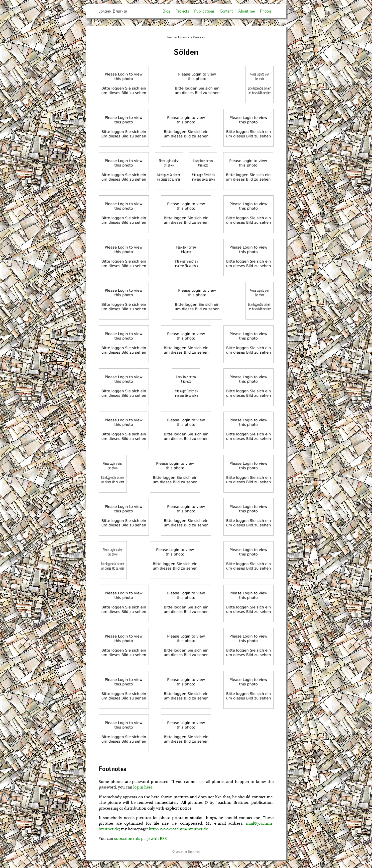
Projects (182, 11)
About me (246, 11)
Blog (166, 11)
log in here (143, 787)
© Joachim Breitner (186, 851)
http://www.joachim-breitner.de (178, 829)
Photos (266, 11)
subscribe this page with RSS (141, 839)
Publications (204, 11)
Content (226, 11)
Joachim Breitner (113, 11)
